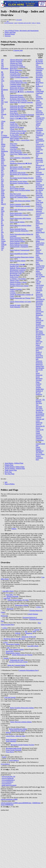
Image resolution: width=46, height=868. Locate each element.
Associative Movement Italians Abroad (39, 78)
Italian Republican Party (39, 253)
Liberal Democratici (16, 152)
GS (2, 116)
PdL (2, 125)
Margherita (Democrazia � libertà (21, 163)
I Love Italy (39, 208)
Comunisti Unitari (16, 86)
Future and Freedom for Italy (40, 197)
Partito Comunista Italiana (18, 195)
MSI (2, 162)
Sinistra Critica (15, 280)
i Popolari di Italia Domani (18, 131)
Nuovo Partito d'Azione (17, 188)
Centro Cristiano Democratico (19, 77)
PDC (3, 185)
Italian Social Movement (40, 268)
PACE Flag (8, 472)
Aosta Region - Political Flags (14, 463)
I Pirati (3, 121)
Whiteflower (40, 451)
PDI (2, 176)
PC (2, 178)
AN (2, 61)
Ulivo (3, 149)
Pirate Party (39, 356)
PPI (2, 199)
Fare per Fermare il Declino (19, 101)
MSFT (3, 160)
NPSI (3, 169)
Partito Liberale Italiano (17, 222)
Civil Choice (40, 120)
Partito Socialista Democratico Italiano (22, 257)
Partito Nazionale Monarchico (19, 231)
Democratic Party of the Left (39, 162)
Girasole (4, 114)
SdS (2, 238)
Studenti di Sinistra (16, 289)
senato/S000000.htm (7, 805)
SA (2, 229)
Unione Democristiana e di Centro (21, 302)
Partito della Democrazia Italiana (20, 201)
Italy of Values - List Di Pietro (40, 278)
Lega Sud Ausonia (16, 151)
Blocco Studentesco (16, 70)
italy (8, 21)
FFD (2, 97)
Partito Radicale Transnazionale (20, 250)
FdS (2, 104)
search (16, 23)
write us (34, 23)
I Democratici (14, 126)
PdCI (3, 174)
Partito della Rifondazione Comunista (22, 210)
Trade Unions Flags (11, 470)
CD (2, 79)
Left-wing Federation (39, 290)
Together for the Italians (40, 411)
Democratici (10, 651)
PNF (2, 192)
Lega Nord (13, 149)
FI (2, 105)
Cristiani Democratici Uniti (18, 83)
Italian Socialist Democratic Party (39, 260)
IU (2, 134)
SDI (2, 236)
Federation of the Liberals (40, 189)
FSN (2, 111)
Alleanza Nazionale (16, 61)
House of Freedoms (39, 205)
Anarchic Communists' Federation (40, 68)
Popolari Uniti (14, 266)
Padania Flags (9, 465)
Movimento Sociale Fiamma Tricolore (22, 178)
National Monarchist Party (39, 315)
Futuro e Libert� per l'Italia (19, 118)
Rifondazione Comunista (18, 270)
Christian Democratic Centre (39, 98)
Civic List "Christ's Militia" (39, 123)
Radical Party (40, 366)
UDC (3, 243)
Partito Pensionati (15, 238)
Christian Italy (40, 118)
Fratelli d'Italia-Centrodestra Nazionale (22, 115)
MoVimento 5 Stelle (16, 167)
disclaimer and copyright (24, 23)
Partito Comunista (16, 204)
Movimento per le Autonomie (19, 174)
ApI (2, 63)
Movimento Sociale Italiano (19, 181)
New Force (39, 331)
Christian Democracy (39, 103)
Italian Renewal (38, 249)
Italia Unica (14, 144)
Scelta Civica (14, 277)
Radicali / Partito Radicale (18, 268)
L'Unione (13, 293)
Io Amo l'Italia (14, 135)
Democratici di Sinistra (17, 88)
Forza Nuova (14, 113)
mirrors (38, 23)
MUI (3, 164)
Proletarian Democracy (39, 364)
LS (2, 141)
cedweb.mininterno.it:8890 (9, 799)
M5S (3, 153)
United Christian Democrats (39, 435)
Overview (8, 36)
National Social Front (40, 319)
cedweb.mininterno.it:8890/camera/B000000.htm (16, 803)
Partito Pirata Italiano (17, 240)
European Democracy (39, 179)
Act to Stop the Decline (39, 61)
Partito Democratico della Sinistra (20, 218)
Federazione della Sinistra (18, 109)
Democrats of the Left (40, 166)
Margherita (4, 90)
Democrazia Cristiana (17, 90)
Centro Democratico (16, 81)
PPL (2, 171)
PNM (3, 194)
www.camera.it (14, 760)
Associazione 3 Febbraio (18, 67)
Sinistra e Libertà (15, 284)
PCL (2, 179)
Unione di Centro (15, 305)
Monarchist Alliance (39, 297)
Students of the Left (39, 392)
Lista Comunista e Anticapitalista (20, 158)
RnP (2, 225)
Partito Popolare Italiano (17, 241)
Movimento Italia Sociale (18, 173)
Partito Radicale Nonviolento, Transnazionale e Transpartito (19, 246)
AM (2, 60)
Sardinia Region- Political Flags (15, 467)
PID (2, 123)
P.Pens (3, 197)
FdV (2, 102)
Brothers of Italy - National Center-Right (40, 89)
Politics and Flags (10, 32)
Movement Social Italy (39, 304)
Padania (14, 529)
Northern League (39, 339)
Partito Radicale (15, 243)
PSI (2, 213)
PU (2, 216)
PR (2, 202)
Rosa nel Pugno (15, 275)
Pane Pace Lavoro (16, 194)
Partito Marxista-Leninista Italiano (21, 225)
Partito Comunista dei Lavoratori (20, 206)
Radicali (8, 732)
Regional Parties (10, 34)
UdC (3, 248)
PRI (2, 209)
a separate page (18, 50)
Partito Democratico (16, 213)
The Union (39, 408)
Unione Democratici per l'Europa (20, 298)
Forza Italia (13, 111)
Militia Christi (3, 145)
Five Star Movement (39, 193)
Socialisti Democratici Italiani (19, 286)
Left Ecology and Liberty (40, 286)
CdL (2, 74)
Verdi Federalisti (15, 307)
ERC (3, 95)
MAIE (3, 155)
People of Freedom (39, 353)
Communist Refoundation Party (40, 141)
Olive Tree (39, 342)
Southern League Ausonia (39, 386)
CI (2, 83)
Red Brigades (40, 368)
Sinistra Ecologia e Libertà (18, 282)
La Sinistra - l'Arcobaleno (18, 279)
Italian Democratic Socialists (39, 229)
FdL (2, 100)
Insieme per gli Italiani (17, 127)
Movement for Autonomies (40, 300)
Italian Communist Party (39, 218)
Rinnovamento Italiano (17, 272)
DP (2, 93)
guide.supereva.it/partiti (9, 785)
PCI (2, 172)
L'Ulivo (12, 161)
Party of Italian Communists (40, 345)
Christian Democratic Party (39, 107)
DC (2, 88)
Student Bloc (40, 389)
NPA (3, 167)
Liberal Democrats (39, 293)
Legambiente (5, 137)
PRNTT (4, 204)
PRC (3, 181)
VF (2, 250)
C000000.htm (36, 803)
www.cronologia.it (7, 782)
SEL (2, 232)
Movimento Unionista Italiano (19, 183)
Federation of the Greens (40, 186)
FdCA (3, 98)
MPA (3, 158)
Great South (39, 202)
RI (2, 222)
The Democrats (39, 157)
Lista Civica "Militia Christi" (19, 154)
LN (2, 139)
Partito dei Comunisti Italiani (19, 197)
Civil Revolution (39, 127)
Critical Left (40, 144)
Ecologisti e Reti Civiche (18, 99)
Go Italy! (39, 201)
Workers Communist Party (39, 458)
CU (2, 84)
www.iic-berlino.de (8, 778)
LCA (3, 148)
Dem (3, 118)
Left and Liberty (38, 282)
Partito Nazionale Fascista (18, 229)
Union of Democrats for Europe (40, 426)
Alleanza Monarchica (17, 60)
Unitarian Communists (40, 439)
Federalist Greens (39, 182)
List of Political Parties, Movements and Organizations (22, 31)
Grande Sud (14, 124)
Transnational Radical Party (40, 415)
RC (2, 223)
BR (2, 72)
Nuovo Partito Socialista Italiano (20, 190)
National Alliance (38, 307)
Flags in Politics (10, 484)
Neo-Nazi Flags (10, 474)
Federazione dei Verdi (17, 108)
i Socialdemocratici (16, 137)
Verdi (6, 102)
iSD (2, 128)
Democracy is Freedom (40, 147)
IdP (2, 132)
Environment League (40, 175)
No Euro (4, 165)
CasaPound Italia (15, 76)
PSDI (3, 211)
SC (2, 227)
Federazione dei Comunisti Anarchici (22, 102)
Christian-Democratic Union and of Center (40, 113)
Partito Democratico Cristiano (19, 215)
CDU (3, 81)
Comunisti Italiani (16, 84)
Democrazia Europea (16, 95)
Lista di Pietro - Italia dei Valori (16, 736)
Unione (3, 241)
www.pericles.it (6, 783)
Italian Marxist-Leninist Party (40, 238)
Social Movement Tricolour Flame (39, 379)
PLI (2, 188)
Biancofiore (5, 68)
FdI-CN (3, 109)
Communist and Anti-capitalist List (40, 132)
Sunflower (39, 394)
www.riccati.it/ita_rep (8, 776)
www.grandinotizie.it (8, 780)
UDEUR (4, 245)
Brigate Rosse (14, 72)
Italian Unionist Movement (39, 273)
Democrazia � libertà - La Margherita (22, 92)
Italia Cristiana (15, 138)
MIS (2, 157)
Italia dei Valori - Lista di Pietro (20, 140)
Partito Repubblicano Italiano (19, 254)
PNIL (3, 195)
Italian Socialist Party (40, 265)
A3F (2, 67)
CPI (2, 76)
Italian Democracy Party (39, 223)
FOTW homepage (9, 23)
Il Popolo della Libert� (17, 133)
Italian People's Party (40, 242)
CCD (3, 77)
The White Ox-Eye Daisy (40, 453)
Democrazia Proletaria (17, 97)
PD (2, 183)
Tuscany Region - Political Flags (15, 468)
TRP (2, 208)
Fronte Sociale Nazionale (18, 116)
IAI (2, 127)
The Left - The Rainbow (40, 401)
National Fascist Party (40, 311)
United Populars (38, 448)
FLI (2, 113)
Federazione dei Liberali (17, 106)
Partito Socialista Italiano (18, 261)
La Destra (4, 135)
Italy (6, 482)
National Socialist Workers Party (40, 324)
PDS (2, 86)
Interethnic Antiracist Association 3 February (40, 212)
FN (2, 107)
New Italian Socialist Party (40, 334)
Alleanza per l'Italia (16, 63)
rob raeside (19, 20)
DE (2, 91)
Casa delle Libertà (16, 74)
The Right (39, 407)
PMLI (3, 190)
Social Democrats (39, 374)
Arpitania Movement (16, 65)
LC (2, 142)
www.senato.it (5, 764)
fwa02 (4, 757)
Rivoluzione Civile (16, 273)
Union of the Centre (40, 430)
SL (2, 234)
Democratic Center (39, 150)
